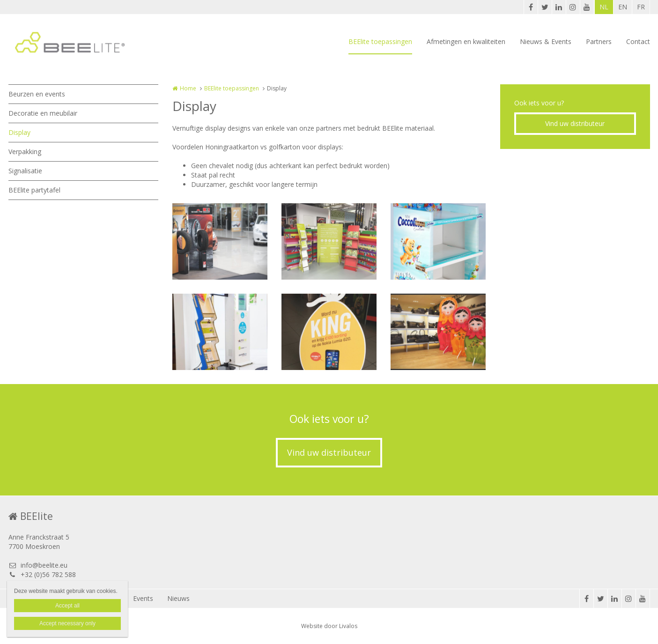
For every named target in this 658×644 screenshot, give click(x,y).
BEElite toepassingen (380, 41)
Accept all (67, 606)
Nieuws (178, 598)
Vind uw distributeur (575, 123)
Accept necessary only (67, 623)
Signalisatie (25, 171)
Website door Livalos (329, 626)
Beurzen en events (37, 94)
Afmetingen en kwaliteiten (466, 41)
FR (641, 7)
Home (188, 88)
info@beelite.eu (38, 565)
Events (143, 598)
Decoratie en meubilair (43, 113)
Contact (638, 41)
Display (19, 132)
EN (623, 7)
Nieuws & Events (546, 41)
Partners (599, 41)
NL (604, 7)
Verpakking (25, 152)
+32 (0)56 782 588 (42, 574)
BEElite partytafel (34, 190)
